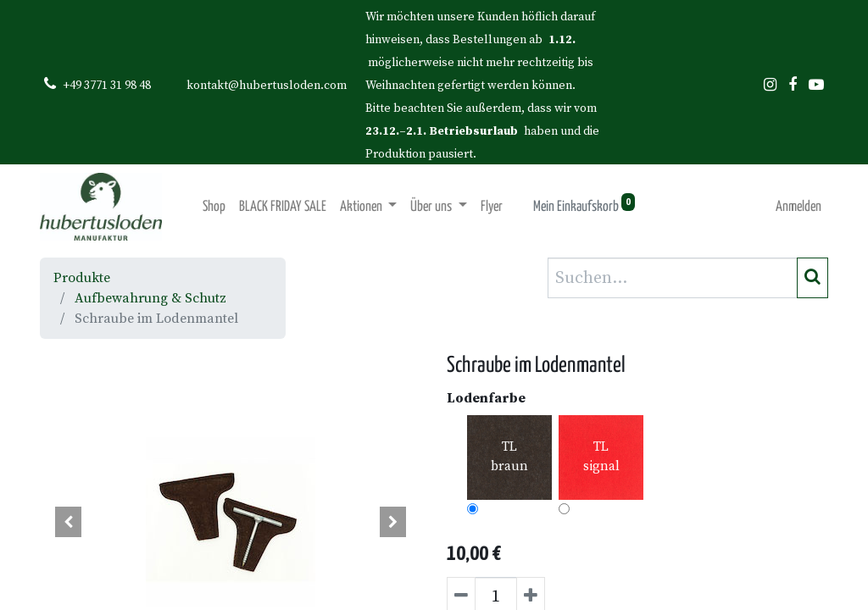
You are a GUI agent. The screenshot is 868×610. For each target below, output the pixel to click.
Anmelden (798, 207)
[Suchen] (812, 278)
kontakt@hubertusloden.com (267, 86)
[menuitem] (214, 207)
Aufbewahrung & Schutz (150, 298)
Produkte (82, 278)
